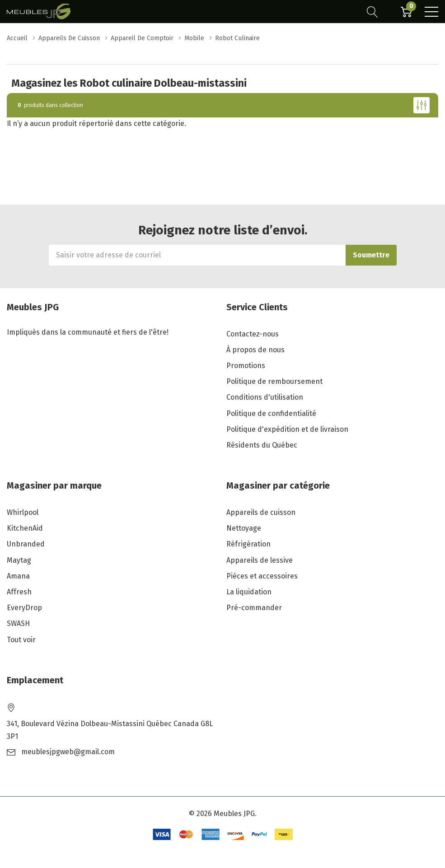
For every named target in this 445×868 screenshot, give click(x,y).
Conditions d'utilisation (265, 397)
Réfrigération (248, 544)
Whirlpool (23, 512)
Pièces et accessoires (262, 576)
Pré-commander (254, 608)
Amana (18, 576)
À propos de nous (255, 350)
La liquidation (249, 592)
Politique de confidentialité (271, 413)
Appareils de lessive (260, 560)
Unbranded (26, 544)
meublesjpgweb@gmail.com (68, 752)
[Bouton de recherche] (372, 12)
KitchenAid (25, 528)
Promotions (246, 366)
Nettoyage (244, 528)
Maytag (19, 560)
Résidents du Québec (262, 445)
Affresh (19, 592)
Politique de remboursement (274, 381)
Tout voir (21, 640)
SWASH (18, 623)
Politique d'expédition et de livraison (287, 429)
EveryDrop (24, 608)
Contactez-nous (253, 334)
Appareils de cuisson (261, 512)
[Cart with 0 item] (406, 12)
